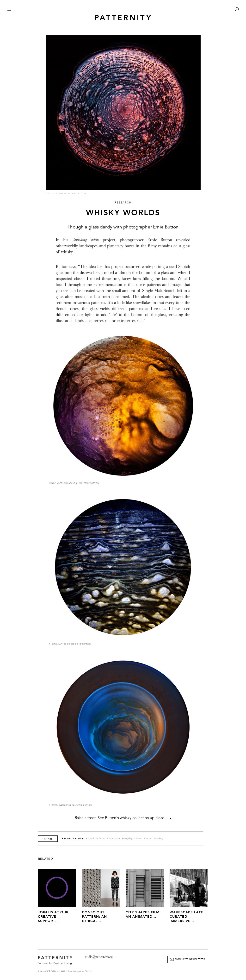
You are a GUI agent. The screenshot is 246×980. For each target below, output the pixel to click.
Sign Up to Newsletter (190, 959)
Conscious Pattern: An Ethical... (94, 917)
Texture (147, 839)
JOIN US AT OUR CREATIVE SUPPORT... (53, 917)
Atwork (88, 971)
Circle (137, 839)
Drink (92, 839)
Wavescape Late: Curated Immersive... (187, 917)
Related (46, 859)
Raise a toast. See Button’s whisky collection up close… (123, 818)
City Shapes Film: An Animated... (143, 914)
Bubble (101, 839)
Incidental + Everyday (120, 839)
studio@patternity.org (99, 957)
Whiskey (158, 839)
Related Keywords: (75, 839)
